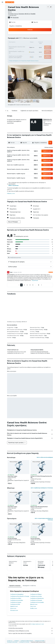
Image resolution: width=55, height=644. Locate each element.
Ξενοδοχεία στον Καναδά (40, 641)
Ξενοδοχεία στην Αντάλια (36, 596)
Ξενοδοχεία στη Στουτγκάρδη (37, 602)
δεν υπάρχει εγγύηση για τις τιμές (37, 624)
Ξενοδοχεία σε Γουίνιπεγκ (24, 642)
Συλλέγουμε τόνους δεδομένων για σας (31, 631)
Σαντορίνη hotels (14, 610)
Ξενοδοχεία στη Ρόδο (15, 604)
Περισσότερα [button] (35, 280)
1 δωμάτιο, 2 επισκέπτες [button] (16, 26)
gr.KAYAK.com (10, 641)
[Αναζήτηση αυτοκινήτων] (2, 13)
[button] (2, 2)
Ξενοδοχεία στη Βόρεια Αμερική (27, 641)
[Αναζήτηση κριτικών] (31, 258)
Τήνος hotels (33, 606)
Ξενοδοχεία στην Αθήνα (16, 598)
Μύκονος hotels (34, 604)
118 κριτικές (16, 17)
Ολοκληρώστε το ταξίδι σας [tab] (29, 586)
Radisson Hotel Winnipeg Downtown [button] (39, 507)
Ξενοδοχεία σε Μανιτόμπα (12, 642)
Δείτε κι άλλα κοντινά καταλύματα (45, 457)
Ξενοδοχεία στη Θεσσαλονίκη (37, 598)
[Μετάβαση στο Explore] (2, 17)
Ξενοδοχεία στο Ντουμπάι (36, 600)
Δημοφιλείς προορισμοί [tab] (15, 586)
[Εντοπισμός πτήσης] (2, 20)
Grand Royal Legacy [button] (12, 476)
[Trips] (2, 27)
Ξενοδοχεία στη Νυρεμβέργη (17, 594)
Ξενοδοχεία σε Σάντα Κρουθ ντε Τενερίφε (20, 596)
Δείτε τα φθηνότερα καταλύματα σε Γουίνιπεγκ (42, 488)
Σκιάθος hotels (34, 608)
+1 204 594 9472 (12, 15)
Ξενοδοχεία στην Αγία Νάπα (17, 600)
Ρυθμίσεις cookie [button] (11, 193)
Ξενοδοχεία (16, 641)
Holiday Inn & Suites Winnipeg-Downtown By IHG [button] (41, 477)
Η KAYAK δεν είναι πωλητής (31, 628)
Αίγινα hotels (13, 608)
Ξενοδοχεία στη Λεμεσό (16, 602)
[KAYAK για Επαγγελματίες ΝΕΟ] (2, 23)
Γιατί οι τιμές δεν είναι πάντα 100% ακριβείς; (31, 633)
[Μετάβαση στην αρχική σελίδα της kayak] (10, 2)
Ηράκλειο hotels (14, 606)
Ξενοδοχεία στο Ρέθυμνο (36, 594)
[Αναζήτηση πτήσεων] (2, 7)
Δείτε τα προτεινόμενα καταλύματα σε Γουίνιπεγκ (44, 519)
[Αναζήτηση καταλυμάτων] (2, 10)
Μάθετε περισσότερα (13, 185)
